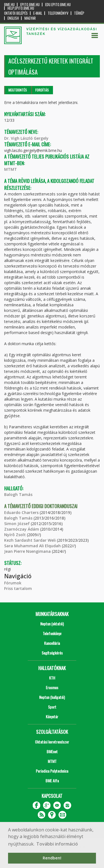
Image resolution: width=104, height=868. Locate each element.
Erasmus (52, 687)
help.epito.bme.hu (21, 8)
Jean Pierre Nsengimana (27, 551)
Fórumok (13, 583)
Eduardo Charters (21, 512)
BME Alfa (52, 781)
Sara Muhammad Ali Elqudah (32, 546)
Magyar (30, 18)
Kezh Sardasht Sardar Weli (30, 540)
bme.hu (9, 5)
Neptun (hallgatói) (52, 697)
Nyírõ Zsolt (15, 535)
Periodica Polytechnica (52, 771)
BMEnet (52, 751)
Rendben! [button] (52, 858)
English (13, 18)
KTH (52, 678)
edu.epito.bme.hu (58, 5)
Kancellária (52, 643)
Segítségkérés (52, 653)
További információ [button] (57, 844)
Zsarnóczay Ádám (22, 529)
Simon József (17, 524)
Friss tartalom (18, 588)
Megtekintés (18, 90)
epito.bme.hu (30, 5)
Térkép (79, 13)
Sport (52, 707)
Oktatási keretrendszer (52, 742)
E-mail (38, 13)
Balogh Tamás (18, 494)
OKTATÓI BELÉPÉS (16, 13)
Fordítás (42, 90)
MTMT (11, 169)
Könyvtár (52, 716)
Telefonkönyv (58, 13)
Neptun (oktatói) (52, 624)
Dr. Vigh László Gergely (26, 138)
